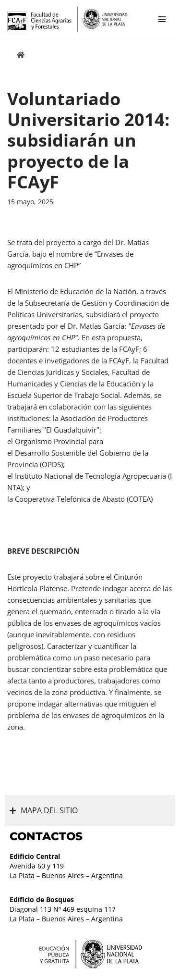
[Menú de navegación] (162, 19)
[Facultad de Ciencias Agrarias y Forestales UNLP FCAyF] (67, 19)
